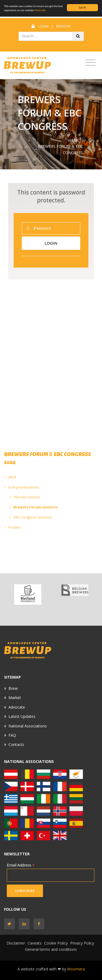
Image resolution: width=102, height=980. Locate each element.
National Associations (28, 726)
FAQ (12, 735)
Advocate (17, 707)
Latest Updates (22, 716)
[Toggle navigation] (90, 63)
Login (43, 26)
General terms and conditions (51, 949)
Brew (13, 688)
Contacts (16, 744)
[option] (28, 594)
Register (63, 26)
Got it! (83, 8)
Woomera (76, 969)
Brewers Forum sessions (34, 507)
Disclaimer (16, 943)
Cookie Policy (56, 943)
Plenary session (25, 497)
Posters (13, 527)
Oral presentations (22, 487)
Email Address (21, 865)
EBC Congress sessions (31, 517)
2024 (10, 477)
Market (15, 698)
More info (40, 10)
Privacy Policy (82, 943)
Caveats (35, 943)
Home (73, 140)
